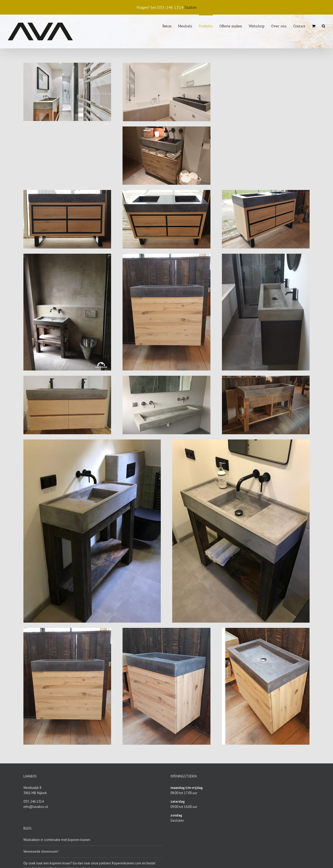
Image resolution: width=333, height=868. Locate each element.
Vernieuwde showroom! (41, 851)
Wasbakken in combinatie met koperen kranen (57, 840)
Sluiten (191, 7)
